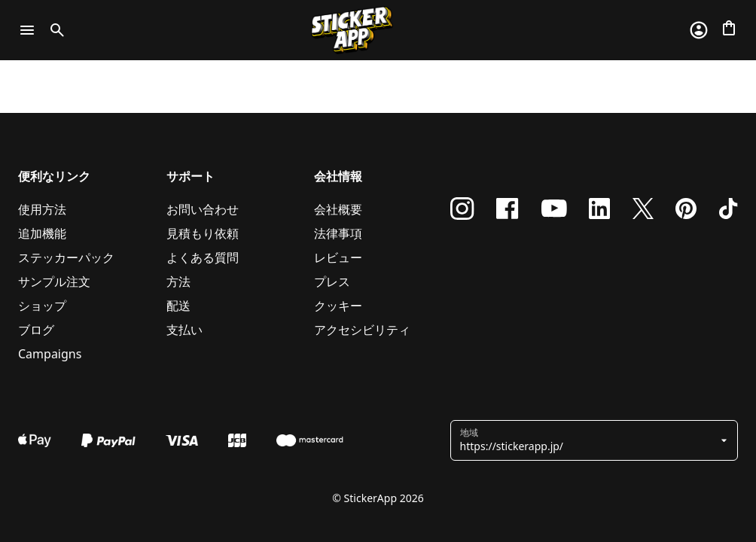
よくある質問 (203, 257)
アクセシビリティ (362, 330)
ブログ (36, 330)
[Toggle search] (54, 30)
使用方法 (42, 209)
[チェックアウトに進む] (729, 28)
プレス (332, 282)
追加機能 (42, 233)
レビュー (338, 257)
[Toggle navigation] (27, 30)
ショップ (42, 306)
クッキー (338, 306)
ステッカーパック (66, 257)
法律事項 (338, 233)
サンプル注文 (54, 282)
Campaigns (50, 354)
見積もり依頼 (203, 233)
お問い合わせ (203, 209)
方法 (178, 282)
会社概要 (338, 209)
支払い (184, 330)
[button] (588, 440)
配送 (178, 306)
